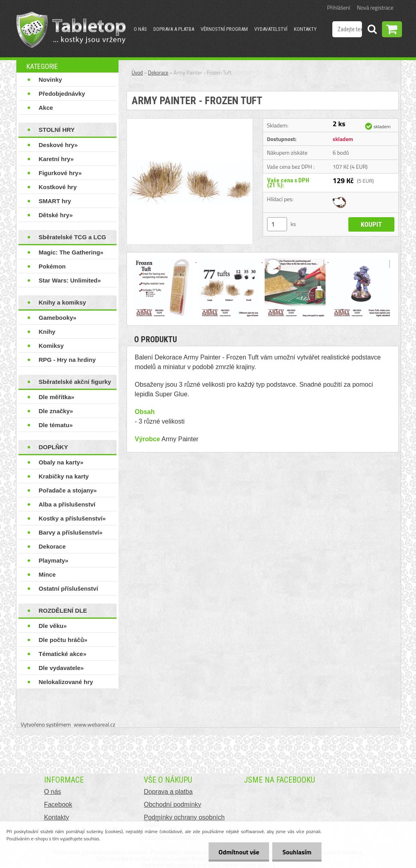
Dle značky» (56, 411)
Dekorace (52, 546)
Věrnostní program (224, 29)
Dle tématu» (56, 425)
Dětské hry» (56, 215)
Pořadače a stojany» (68, 490)
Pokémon (52, 266)
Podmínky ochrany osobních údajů (184, 821)
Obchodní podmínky (172, 804)
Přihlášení (339, 7)
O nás (140, 29)
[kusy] (277, 224)
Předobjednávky (62, 94)
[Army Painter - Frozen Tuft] (190, 122)
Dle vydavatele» (61, 668)
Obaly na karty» (61, 462)
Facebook (58, 804)
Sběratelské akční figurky (75, 382)
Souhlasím (297, 852)
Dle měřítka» (57, 397)
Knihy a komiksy (62, 302)
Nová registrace (375, 7)
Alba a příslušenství (67, 504)
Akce (46, 108)
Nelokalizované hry (66, 682)
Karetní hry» (56, 159)
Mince (47, 574)
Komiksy (51, 346)
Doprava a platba (174, 29)
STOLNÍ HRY (57, 130)
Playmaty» (54, 560)
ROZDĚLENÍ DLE (63, 611)
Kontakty (305, 29)
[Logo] (71, 30)
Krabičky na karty (64, 476)
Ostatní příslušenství (68, 588)
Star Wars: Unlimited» (70, 280)
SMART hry (55, 201)
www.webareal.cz (94, 724)
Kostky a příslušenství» (72, 518)
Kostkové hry (58, 187)
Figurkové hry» (60, 173)
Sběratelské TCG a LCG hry (72, 239)
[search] (372, 30)
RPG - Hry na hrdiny (67, 360)
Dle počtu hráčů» (63, 640)
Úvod (137, 73)
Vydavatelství (271, 29)
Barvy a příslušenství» (71, 532)
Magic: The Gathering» (71, 252)
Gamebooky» (58, 318)
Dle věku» (53, 626)
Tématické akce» (63, 654)
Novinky (50, 80)
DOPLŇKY (53, 447)
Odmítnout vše (239, 852)
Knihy (47, 332)
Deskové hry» (58, 145)
